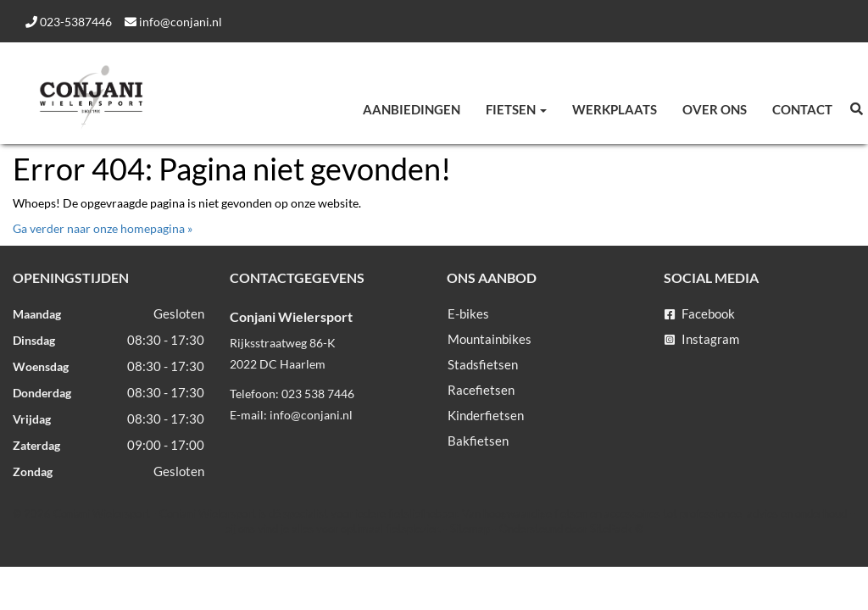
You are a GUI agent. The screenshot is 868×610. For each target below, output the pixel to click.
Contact (802, 109)
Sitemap (470, 529)
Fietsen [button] (516, 109)
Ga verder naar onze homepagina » (103, 228)
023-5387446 (69, 22)
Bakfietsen (478, 441)
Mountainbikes (490, 339)
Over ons (715, 109)
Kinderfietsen (486, 415)
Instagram (702, 339)
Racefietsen (481, 390)
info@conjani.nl (173, 22)
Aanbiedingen (412, 109)
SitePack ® (617, 529)
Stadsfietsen (483, 364)
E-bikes (468, 313)
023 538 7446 (318, 394)
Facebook (700, 313)
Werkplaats (615, 109)
